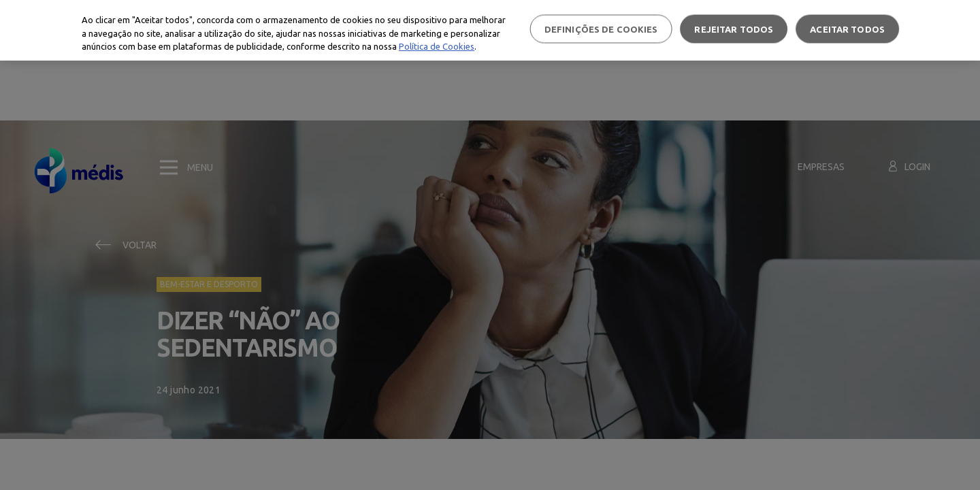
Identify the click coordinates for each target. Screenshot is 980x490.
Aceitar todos (847, 29)
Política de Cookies (437, 46)
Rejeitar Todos (734, 29)
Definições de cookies (601, 29)
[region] (490, 30)
